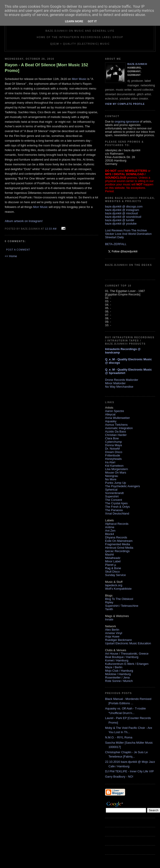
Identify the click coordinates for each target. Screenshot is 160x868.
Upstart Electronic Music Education (128, 643)
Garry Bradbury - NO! (119, 777)
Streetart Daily (114, 237)
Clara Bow (112, 438)
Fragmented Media (117, 544)
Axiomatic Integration (119, 428)
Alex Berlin (112, 630)
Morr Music (79, 79)
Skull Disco (112, 572)
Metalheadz (113, 558)
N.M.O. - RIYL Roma (119, 737)
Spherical (111, 490)
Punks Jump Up (116, 483)
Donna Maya (114, 445)
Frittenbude (113, 455)
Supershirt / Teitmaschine (122, 606)
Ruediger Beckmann (119, 640)
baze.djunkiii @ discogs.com (124, 206)
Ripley (109, 602)
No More (111, 479)
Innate (109, 619)
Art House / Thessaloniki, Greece (127, 654)
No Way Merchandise (119, 387)
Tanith (109, 609)
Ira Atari (110, 462)
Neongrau (112, 476)
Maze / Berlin (114, 667)
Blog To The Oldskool (119, 599)
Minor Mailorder (115, 383)
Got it (92, 21)
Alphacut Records (117, 524)
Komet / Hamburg (117, 660)
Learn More (74, 21)
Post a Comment (18, 250)
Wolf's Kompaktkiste (118, 589)
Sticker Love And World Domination (128, 234)
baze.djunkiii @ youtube (121, 224)
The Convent (114, 500)
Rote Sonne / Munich (119, 681)
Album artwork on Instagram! (24, 221)
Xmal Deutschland (117, 513)
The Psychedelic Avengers (123, 486)
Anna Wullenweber (117, 418)
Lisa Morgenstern (116, 469)
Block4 (110, 534)
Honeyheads (113, 459)
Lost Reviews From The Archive (126, 230)
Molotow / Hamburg (118, 674)
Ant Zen (110, 531)
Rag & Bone (113, 568)
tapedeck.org (114, 585)
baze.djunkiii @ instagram (122, 210)
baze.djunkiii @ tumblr (120, 220)
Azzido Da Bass (116, 431)
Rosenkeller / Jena (117, 677)
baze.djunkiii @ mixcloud (121, 213)
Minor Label (113, 561)
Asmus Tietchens (116, 425)
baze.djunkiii (137, 64)
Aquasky (111, 421)
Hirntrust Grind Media (119, 548)
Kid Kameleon (114, 466)
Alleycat (110, 414)
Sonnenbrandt (114, 493)
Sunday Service (115, 575)
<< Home (11, 256)
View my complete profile (125, 104)
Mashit (109, 554)
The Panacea (114, 510)
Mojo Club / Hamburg (119, 671)
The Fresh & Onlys (117, 507)
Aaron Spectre (115, 411)
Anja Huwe (112, 636)
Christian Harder (116, 435)
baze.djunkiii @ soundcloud (123, 217)
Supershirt (112, 496)
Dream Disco (114, 452)
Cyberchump (114, 442)
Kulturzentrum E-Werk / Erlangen (127, 664)
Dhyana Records (116, 537)
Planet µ (111, 565)
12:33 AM (51, 229)
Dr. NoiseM (112, 449)
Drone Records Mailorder (122, 380)
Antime (110, 527)
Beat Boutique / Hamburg (122, 657)
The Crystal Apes (116, 503)
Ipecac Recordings (117, 551)
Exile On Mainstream (119, 541)
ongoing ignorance (127, 122)
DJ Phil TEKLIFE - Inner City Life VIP (129, 771)
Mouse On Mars (116, 472)
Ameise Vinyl (114, 633)
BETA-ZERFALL (116, 244)
